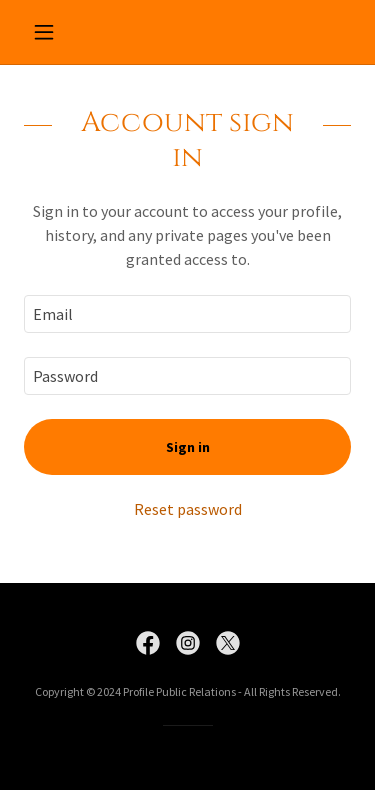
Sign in (188, 447)
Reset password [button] (188, 509)
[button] (48, 32)
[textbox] (187, 314)
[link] (148, 643)
